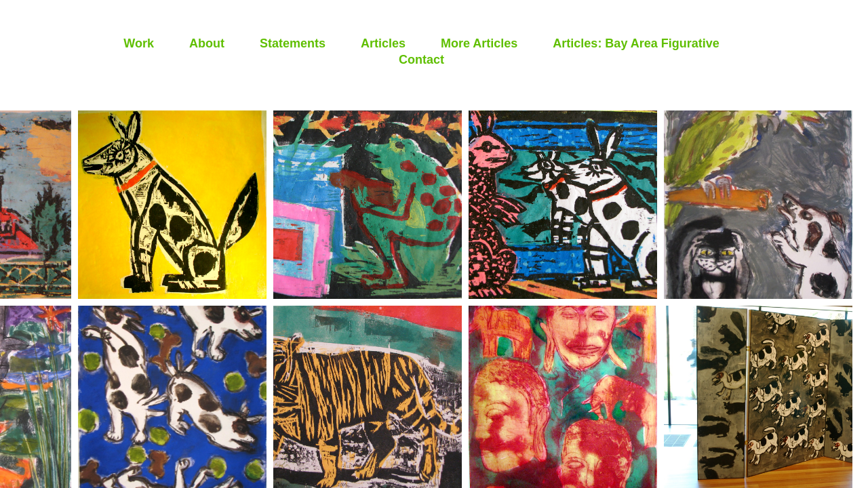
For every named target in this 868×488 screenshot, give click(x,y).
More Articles (479, 43)
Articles (383, 43)
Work (139, 43)
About (207, 43)
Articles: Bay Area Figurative (636, 43)
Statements (293, 43)
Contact (421, 60)
